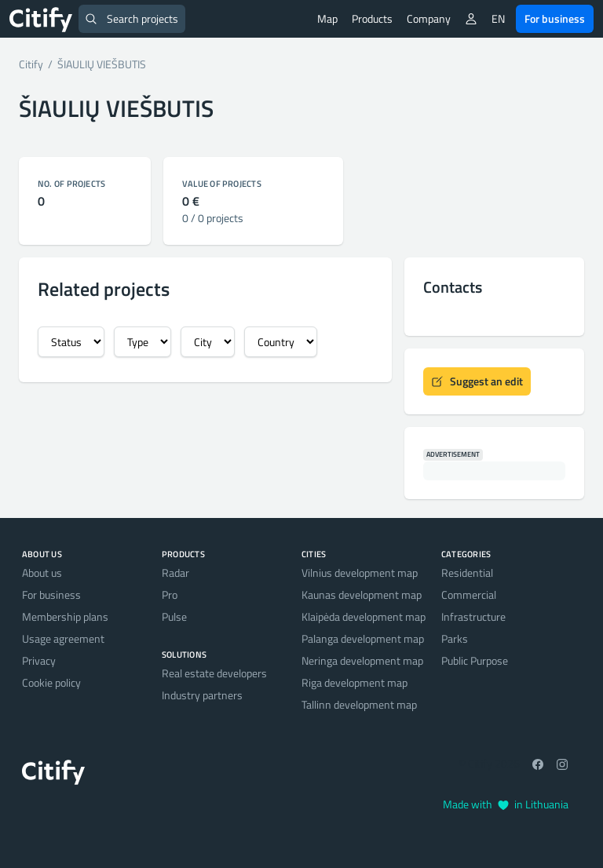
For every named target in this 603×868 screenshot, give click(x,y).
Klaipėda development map (364, 616)
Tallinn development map (359, 704)
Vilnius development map (360, 573)
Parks (455, 638)
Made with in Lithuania (506, 804)
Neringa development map (362, 660)
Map (327, 18)
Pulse (174, 616)
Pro (170, 594)
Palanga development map (363, 638)
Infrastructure (473, 616)
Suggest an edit (477, 381)
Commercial (469, 594)
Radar (175, 573)
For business (555, 18)
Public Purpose (475, 660)
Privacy (39, 660)
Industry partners (202, 695)
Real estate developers (214, 673)
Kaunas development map (362, 594)
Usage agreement (63, 638)
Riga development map (354, 682)
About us (42, 573)
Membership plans (65, 616)
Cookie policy (51, 682)
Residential (467, 573)
